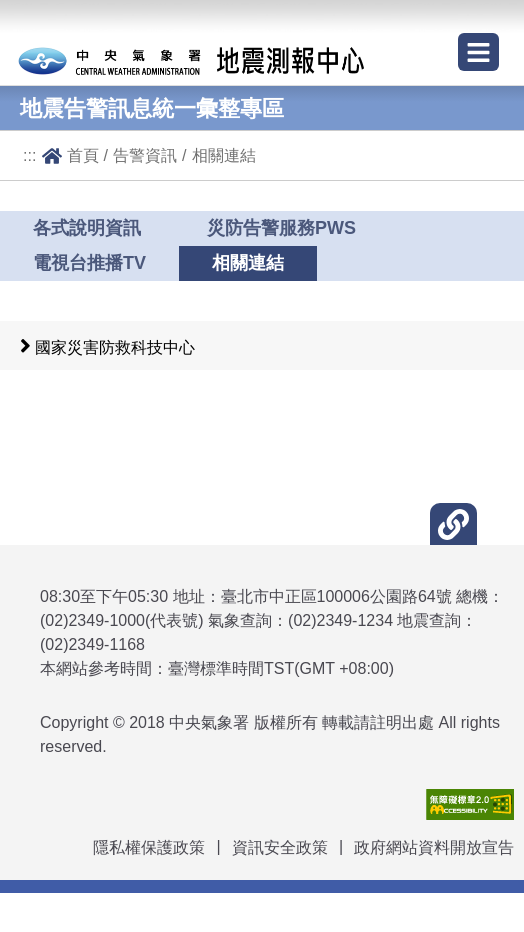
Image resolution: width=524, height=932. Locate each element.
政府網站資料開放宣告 (434, 847)
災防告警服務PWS (281, 228)
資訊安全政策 (280, 847)
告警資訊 (145, 155)
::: (30, 155)
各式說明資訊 (87, 228)
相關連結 (224, 155)
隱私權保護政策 (149, 847)
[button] (453, 524)
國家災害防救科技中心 (115, 347)
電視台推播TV (89, 263)
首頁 (83, 155)
